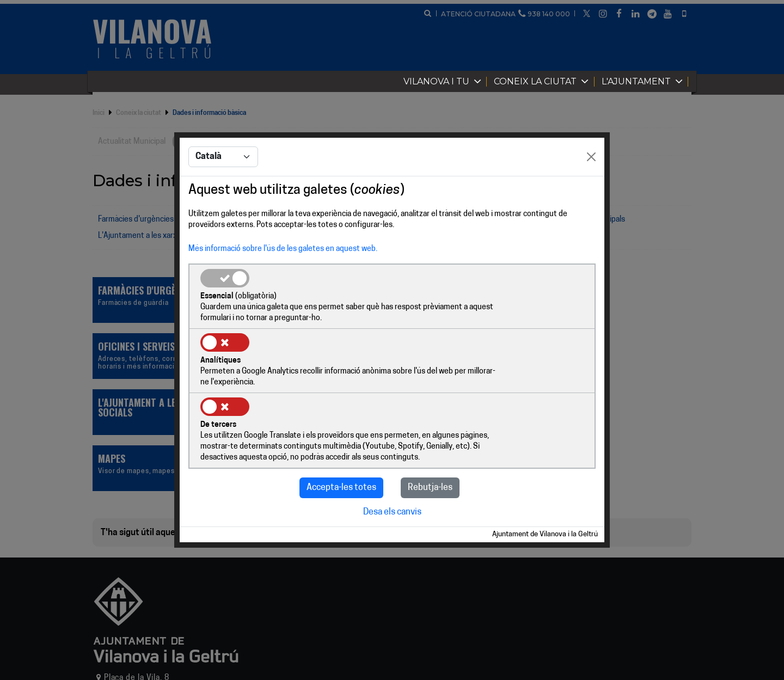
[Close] (591, 191)
